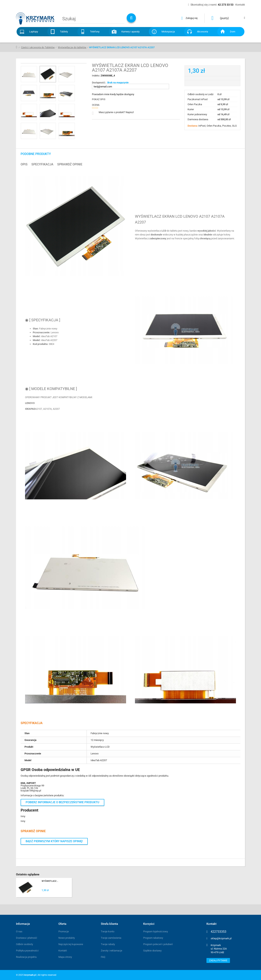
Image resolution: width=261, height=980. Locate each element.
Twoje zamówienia (111, 938)
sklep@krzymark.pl (221, 938)
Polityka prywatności (27, 951)
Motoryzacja (168, 32)
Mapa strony (65, 957)
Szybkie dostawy (152, 951)
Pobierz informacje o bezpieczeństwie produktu (62, 802)
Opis (24, 164)
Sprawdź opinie (70, 164)
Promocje (64, 931)
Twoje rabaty (108, 944)
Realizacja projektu (26, 957)
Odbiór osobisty (24, 944)
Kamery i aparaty (130, 32)
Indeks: (96, 76)
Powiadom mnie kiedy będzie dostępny (113, 94)
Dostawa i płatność (27, 938)
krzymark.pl (30, 975)
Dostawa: (193, 126)
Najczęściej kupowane (71, 944)
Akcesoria (202, 32)
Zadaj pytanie (218, 960)
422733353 (218, 932)
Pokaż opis (99, 99)
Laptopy (34, 32)
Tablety (64, 32)
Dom (233, 32)
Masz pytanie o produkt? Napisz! (116, 112)
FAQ (103, 957)
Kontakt (63, 951)
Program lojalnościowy (156, 931)
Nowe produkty (67, 938)
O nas (19, 931)
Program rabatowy (153, 938)
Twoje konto (108, 931)
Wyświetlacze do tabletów (72, 47)
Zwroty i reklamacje (112, 951)
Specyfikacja (42, 164)
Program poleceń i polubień (158, 944)
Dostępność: (99, 83)
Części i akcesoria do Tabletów (38, 47)
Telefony (95, 32)
